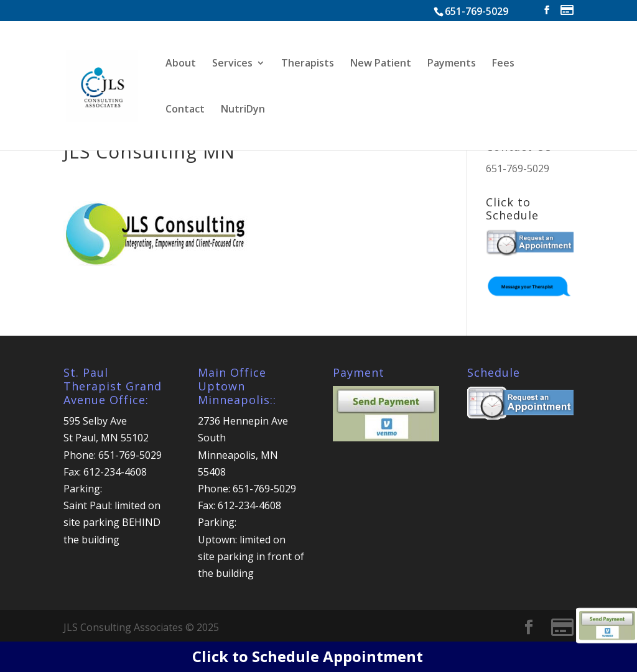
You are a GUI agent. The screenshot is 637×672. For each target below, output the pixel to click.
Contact (185, 110)
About (181, 64)
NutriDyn (243, 110)
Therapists (308, 64)
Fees (503, 64)
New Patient (381, 64)
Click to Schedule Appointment (308, 656)
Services (232, 64)
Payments (452, 64)
